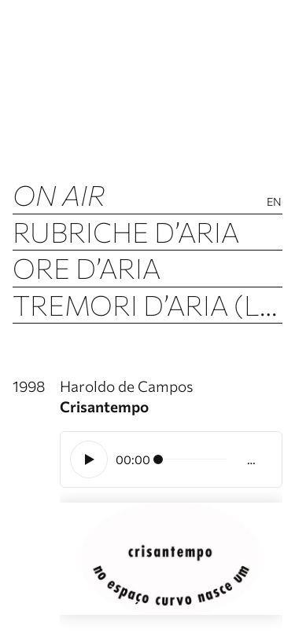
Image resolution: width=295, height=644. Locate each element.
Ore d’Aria (87, 267)
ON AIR (59, 194)
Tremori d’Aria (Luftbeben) (147, 304)
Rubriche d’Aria (126, 231)
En (275, 201)
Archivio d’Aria (123, 340)
